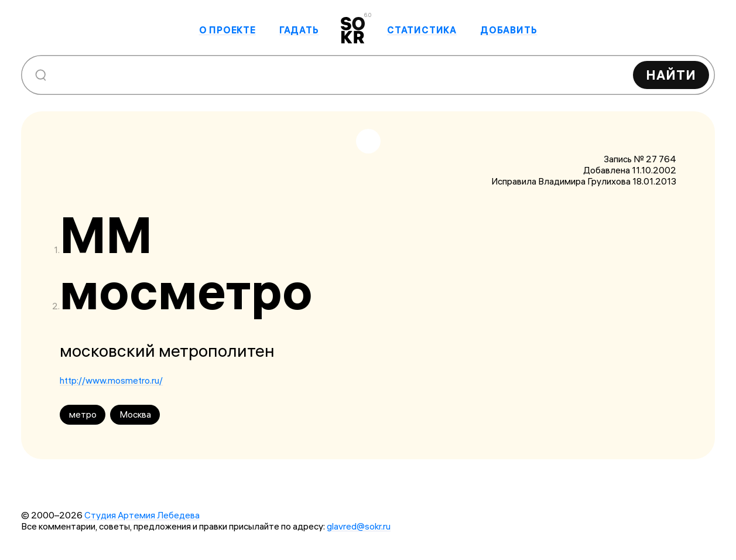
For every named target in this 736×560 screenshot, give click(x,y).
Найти (671, 75)
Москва (135, 414)
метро (83, 414)
